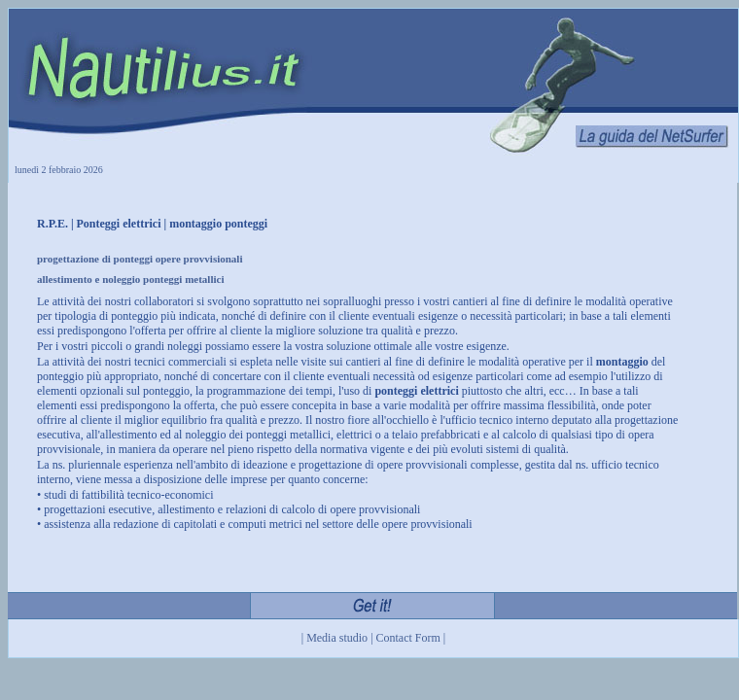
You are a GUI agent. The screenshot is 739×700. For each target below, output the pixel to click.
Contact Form (408, 638)
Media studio (337, 638)
